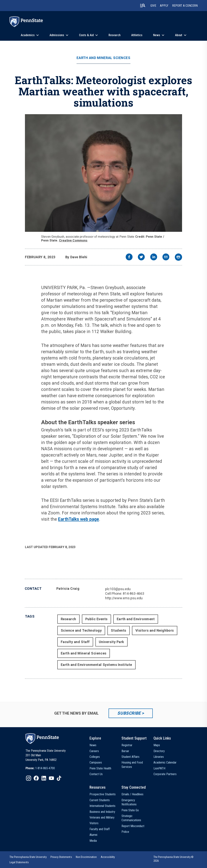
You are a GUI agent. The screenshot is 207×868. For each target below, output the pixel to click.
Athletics (137, 35)
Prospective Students (103, 794)
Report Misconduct (133, 826)
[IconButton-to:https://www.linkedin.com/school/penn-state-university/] (44, 778)
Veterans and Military (102, 817)
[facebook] (129, 257)
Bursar (125, 751)
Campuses (96, 762)
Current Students (100, 800)
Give (153, 6)
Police (125, 832)
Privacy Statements (61, 857)
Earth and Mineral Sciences (103, 58)
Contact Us (96, 774)
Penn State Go (130, 810)
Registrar (127, 745)
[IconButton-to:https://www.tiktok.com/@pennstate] (59, 778)
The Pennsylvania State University (28, 857)
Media (93, 841)
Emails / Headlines (132, 794)
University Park (111, 642)
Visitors (94, 823)
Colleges (95, 757)
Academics (28, 35)
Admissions (57, 35)
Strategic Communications (131, 818)
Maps (157, 745)
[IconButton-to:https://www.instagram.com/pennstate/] (29, 778)
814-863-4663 (133, 593)
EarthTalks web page (79, 519)
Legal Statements (19, 862)
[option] (40, 768)
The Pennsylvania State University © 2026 (174, 859)
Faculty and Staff (75, 642)
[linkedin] (154, 257)
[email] (166, 257)
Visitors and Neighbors (155, 630)
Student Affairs (130, 757)
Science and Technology (81, 630)
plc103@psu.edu (118, 589)
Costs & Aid (86, 35)
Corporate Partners (165, 774)
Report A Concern (185, 6)
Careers (94, 751)
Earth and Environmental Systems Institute (96, 665)
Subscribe (129, 713)
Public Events (96, 619)
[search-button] (143, 6)
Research (115, 35)
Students (118, 630)
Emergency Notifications (129, 802)
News (157, 35)
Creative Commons (73, 240)
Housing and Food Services (132, 765)
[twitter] (141, 257)
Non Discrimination (86, 857)
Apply (164, 6)
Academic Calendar (165, 762)
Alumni (93, 835)
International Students (102, 806)
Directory (159, 751)
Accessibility (108, 857)
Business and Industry (102, 812)
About (179, 35)
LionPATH (159, 768)
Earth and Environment (136, 619)
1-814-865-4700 (45, 768)
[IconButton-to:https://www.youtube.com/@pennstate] (51, 778)
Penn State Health (100, 768)
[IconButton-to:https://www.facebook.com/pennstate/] (36, 778)
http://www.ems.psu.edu (124, 598)
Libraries (159, 757)
